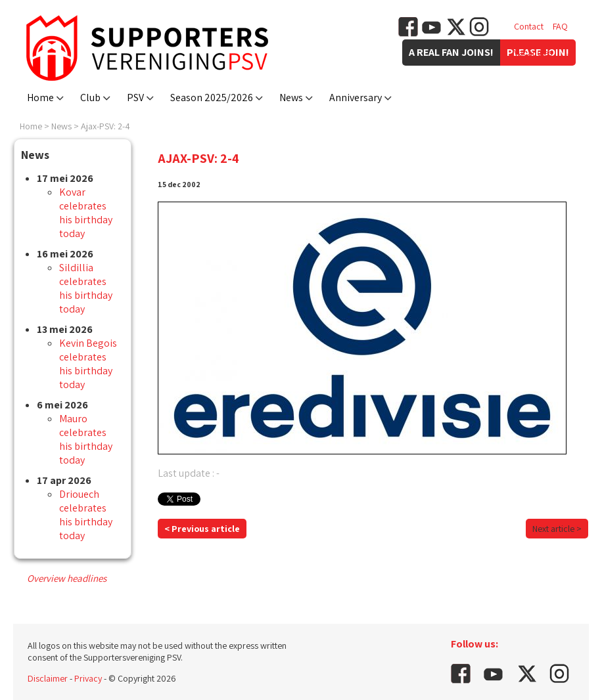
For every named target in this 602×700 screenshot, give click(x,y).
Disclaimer (48, 678)
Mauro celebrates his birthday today (86, 439)
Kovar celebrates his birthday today (86, 213)
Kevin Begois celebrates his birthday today (88, 364)
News (291, 98)
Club (90, 98)
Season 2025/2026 (212, 98)
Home (40, 98)
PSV (135, 98)
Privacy (88, 678)
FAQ (560, 26)
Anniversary (356, 98)
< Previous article (202, 529)
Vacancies (533, 53)
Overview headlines (67, 578)
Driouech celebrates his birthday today (86, 515)
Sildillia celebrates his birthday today (86, 288)
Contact (529, 26)
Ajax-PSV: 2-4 (105, 126)
